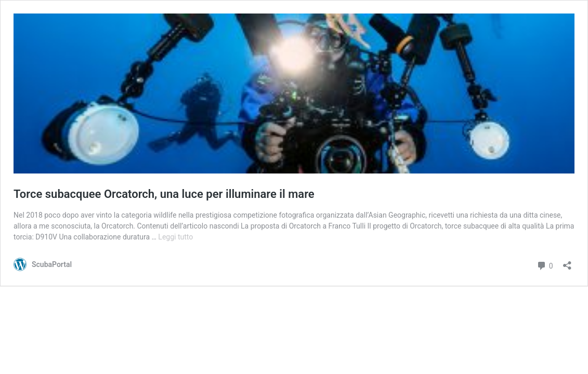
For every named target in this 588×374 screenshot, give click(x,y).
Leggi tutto (175, 237)
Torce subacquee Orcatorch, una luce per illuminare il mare (164, 194)
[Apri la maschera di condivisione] (567, 262)
